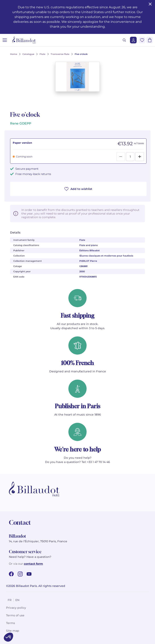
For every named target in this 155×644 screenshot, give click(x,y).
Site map (13, 631)
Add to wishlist (78, 189)
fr (10, 600)
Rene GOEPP (21, 123)
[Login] (133, 40)
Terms (10, 623)
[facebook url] (11, 574)
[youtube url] (29, 574)
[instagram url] (20, 574)
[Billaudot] (24, 40)
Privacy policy (16, 608)
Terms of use (15, 615)
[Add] (140, 157)
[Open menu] (5, 40)
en (17, 600)
